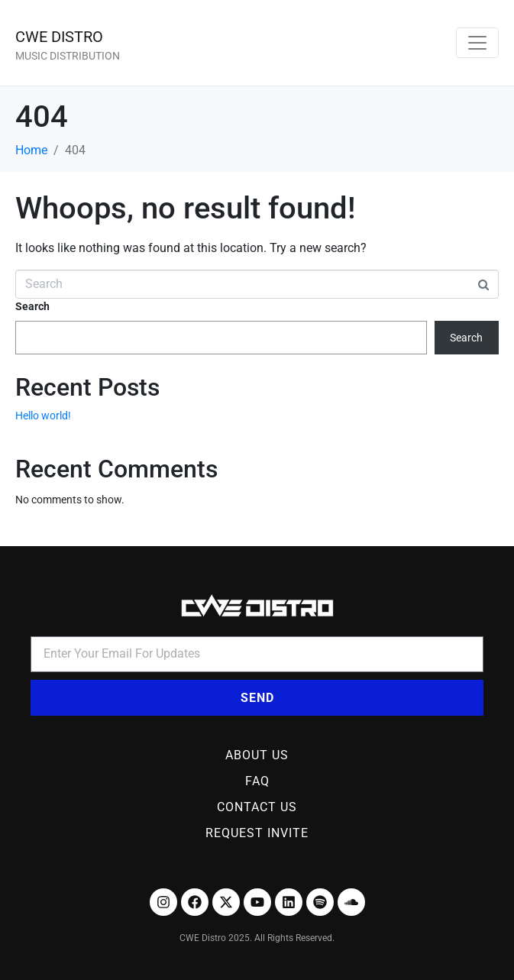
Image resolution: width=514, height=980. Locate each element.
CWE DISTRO (59, 37)
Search (32, 306)
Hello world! (43, 416)
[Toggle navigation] (477, 43)
